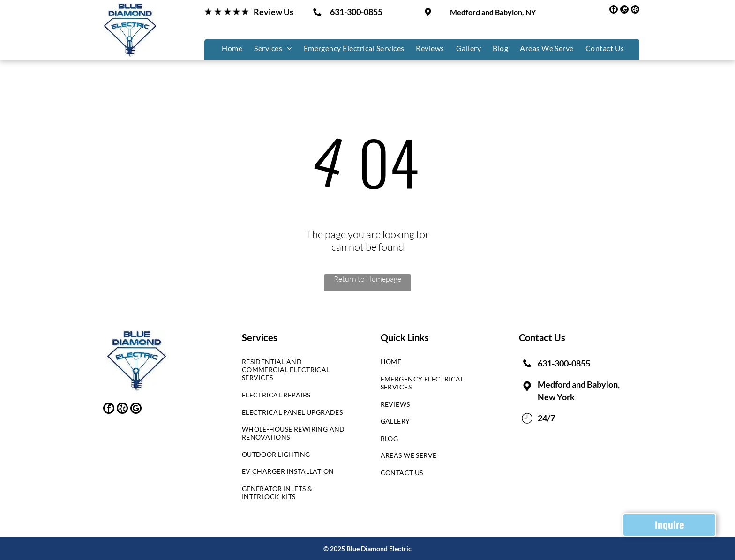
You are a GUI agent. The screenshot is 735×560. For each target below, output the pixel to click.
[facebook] (614, 11)
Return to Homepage (367, 279)
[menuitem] (231, 48)
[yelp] (635, 11)
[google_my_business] (624, 11)
